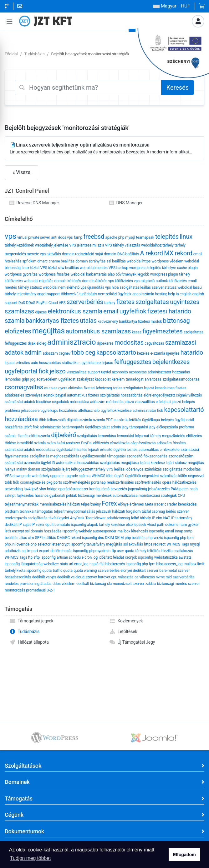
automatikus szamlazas (98, 331)
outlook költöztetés (171, 281)
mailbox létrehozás (133, 531)
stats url (67, 564)
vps (10, 236)
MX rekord (178, 253)
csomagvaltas (24, 387)
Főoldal (11, 54)
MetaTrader (154, 504)
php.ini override (17, 544)
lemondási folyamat (133, 436)
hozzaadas (181, 372)
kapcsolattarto (116, 352)
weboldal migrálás (39, 281)
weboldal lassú (189, 287)
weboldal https (139, 261)
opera (167, 482)
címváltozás (120, 443)
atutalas (51, 388)
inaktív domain (28, 469)
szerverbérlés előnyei (115, 571)
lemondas (13, 379)
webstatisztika (166, 557)
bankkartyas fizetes (52, 321)
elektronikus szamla (75, 311)
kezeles (143, 353)
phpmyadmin (100, 551)
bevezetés (119, 489)
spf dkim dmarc (35, 261)
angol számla (143, 294)
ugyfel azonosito (114, 372)
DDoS (31, 303)
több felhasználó (52, 420)
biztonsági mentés (172, 584)
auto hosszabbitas (46, 363)
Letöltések (123, 631)
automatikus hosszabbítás (77, 463)
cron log (91, 557)
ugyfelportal (21, 371)
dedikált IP (13, 525)
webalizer (51, 564)
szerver (183, 511)
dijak (32, 343)
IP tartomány (182, 518)
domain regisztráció (78, 254)
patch (184, 489)
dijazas (41, 312)
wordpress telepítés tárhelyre (153, 268)
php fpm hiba (152, 564)
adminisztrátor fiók (148, 411)
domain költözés (68, 281)
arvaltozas (153, 379)
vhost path (156, 525)
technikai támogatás (36, 511)
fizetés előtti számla (34, 436)
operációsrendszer (73, 489)
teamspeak (145, 237)
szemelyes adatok (40, 395)
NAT (166, 518)
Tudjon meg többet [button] (30, 858)
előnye (123, 504)
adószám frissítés (171, 443)
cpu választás (122, 577)
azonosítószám (181, 456)
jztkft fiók (31, 427)
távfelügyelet (59, 518)
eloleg (41, 343)
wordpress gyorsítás (21, 274)
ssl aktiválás (133, 544)
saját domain (106, 254)
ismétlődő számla (31, 443)
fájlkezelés (25, 496)
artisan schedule (70, 557)
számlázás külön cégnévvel (182, 476)
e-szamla (158, 353)
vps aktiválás (51, 254)
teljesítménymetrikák (22, 504)
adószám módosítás (107, 402)
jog (33, 379)
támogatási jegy (142, 427)
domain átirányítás (90, 261)
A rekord (152, 253)
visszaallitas (76, 372)
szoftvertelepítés (76, 482)
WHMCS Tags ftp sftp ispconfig (30, 557)
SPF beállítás (46, 538)
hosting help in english (173, 294)
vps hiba (112, 287)
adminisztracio (71, 342)
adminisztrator (159, 372)
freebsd (94, 237)
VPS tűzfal (49, 268)
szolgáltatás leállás (135, 287)
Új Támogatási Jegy (132, 642)
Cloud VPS (57, 303)
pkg (49, 482)
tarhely (110, 303)
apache (111, 237)
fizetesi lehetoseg (98, 388)
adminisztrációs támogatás (62, 427)
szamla (15, 321)
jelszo (58, 371)
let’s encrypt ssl (17, 531)
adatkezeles (14, 395)
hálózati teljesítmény (84, 504)
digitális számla (79, 420)
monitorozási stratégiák (158, 496)
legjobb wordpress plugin (158, 274)
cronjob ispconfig (139, 557)
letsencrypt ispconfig (69, 544)
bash (194, 489)
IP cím (157, 518)
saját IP (29, 525)
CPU (181, 496)
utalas (88, 321)
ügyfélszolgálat (97, 427)
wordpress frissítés (54, 274)
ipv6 (35, 489)
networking (14, 489)
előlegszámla (167, 427)
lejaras (108, 363)
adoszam (50, 353)
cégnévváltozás (143, 443)
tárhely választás (127, 245)
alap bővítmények (122, 274)
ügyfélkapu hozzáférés (59, 411)
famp (78, 237)
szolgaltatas (152, 302)
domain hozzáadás (46, 531)
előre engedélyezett (159, 395)
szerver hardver (98, 577)
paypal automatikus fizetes (77, 395)
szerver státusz (164, 287)
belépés (167, 420)
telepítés (167, 237)
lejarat (10, 363)
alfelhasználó (89, 411)
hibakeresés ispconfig (123, 564)
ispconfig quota (39, 571)
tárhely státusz (30, 287)
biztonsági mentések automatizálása (108, 496)
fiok (44, 371)
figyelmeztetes (162, 331)
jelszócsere (30, 411)
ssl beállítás (116, 261)
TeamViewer (96, 518)
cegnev (65, 353)
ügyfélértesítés (126, 450)
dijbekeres (105, 343)
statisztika (70, 363)
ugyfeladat (67, 379)
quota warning (85, 571)
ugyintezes (185, 302)
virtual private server (34, 237)
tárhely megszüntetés (168, 436)
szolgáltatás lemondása (97, 436)
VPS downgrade (18, 476)
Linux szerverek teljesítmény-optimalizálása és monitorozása (104, 149)
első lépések (136, 525)
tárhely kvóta (15, 571)
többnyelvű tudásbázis (79, 294)
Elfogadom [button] (184, 855)
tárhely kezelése (112, 525)
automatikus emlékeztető (159, 450)
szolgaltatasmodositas (181, 379)
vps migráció (144, 281)
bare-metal (168, 571)
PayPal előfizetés (95, 443)
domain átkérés (95, 281)
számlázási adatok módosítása (30, 450)
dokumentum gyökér (182, 525)
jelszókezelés (159, 489)
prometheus (36, 590)
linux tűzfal (30, 268)
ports (58, 482)
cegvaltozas (154, 343)
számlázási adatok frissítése (28, 402)
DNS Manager (126, 203)
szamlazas (19, 311)
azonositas (138, 372)
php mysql (127, 237)
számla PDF (103, 420)
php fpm (187, 538)
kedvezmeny (108, 322)
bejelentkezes (171, 362)
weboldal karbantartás (89, 274)
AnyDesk (77, 518)
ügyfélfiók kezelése (116, 411)
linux (186, 237)
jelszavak (104, 511)
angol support (48, 294)
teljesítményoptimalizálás (74, 511)
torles (118, 388)
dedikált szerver (146, 571)
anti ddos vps (62, 237)
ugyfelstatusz (90, 363)
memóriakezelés (53, 504)
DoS (22, 303)
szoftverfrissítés (148, 482)
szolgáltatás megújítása (120, 463)
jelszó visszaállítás (140, 402)
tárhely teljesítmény (20, 294)
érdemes (137, 504)
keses (136, 332)
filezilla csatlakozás (177, 551)
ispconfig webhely (77, 531)
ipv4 (27, 489)
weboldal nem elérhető (61, 287)
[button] (9, 21)
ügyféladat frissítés (72, 450)
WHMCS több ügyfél (108, 476)
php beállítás (135, 538)
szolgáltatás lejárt (55, 469)
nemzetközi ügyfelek (115, 294)
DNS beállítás (128, 254)
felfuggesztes (133, 362)
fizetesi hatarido (169, 311)
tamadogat (135, 379)
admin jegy (120, 427)
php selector (41, 544)
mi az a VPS (102, 245)
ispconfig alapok (84, 525)
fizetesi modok (150, 322)
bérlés (171, 511)
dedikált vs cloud (71, 577)
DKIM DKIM (114, 538)
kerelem (118, 379)
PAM (174, 489)
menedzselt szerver (128, 584)
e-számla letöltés (127, 420)
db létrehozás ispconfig (69, 551)
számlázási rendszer (63, 443)
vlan (43, 489)
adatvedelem (47, 379)
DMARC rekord (69, 538)
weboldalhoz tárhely (157, 245)
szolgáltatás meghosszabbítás (54, 456)
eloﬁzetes (18, 331)
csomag (158, 511)
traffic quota (63, 571)
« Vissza (21, 172)
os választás (145, 577)
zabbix (151, 584)
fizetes (125, 302)
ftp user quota (123, 551)
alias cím (27, 538)
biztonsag (176, 321)
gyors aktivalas (71, 388)
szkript (10, 496)
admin (33, 352)
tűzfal (146, 511)
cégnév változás (189, 395)
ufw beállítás (69, 268)
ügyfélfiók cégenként (142, 476)
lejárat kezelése (152, 463)
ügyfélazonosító (93, 456)
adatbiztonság (118, 518)
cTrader (171, 504)
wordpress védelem (168, 261)
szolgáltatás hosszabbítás (121, 395)
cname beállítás (62, 261)
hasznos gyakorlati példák (56, 496)
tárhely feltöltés (148, 551)
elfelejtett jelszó (168, 402)
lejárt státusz (176, 463)
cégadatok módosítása (71, 402)
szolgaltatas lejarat (139, 388)
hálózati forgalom (126, 511)
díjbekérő (64, 435)
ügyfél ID (48, 463)
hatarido (192, 352)
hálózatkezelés (184, 482)
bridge (52, 489)
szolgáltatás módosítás (182, 469)
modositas (129, 342)
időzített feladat (111, 557)
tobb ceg (83, 352)
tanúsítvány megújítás (104, 544)
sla (109, 584)
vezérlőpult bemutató (53, 525)
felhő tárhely (141, 518)
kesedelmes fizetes (171, 388)
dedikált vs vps (44, 577)
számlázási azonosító (22, 463)
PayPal (42, 303)
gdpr (26, 379)
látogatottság (31, 564)
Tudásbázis (35, 54)
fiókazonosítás (155, 456)
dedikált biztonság (91, 584)
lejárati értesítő (100, 450)
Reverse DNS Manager (34, 203)
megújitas (48, 331)
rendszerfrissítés (120, 482)
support (94, 372)
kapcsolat (103, 379)
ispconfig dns (93, 538)
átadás (46, 584)
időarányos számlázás (144, 469)
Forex (109, 503)
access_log (173, 564)
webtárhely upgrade (48, 476)
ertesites (23, 363)
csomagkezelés (33, 482)
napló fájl (97, 564)
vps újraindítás (92, 287)
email (111, 311)
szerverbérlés (85, 302)
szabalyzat (85, 379)
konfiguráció (99, 489)
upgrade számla (77, 476)
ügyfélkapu (151, 420)
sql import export (36, 551)
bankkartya (128, 322)
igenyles (173, 353)
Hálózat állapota (29, 642)
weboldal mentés (94, 268)
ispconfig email (162, 531)
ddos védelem (64, 584)
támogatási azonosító (125, 456)
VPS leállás (115, 469)
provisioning (30, 584)
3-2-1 (51, 590)
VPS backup (118, 268)
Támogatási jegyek (31, 621)
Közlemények (126, 621)
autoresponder (104, 531)
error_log (81, 564)
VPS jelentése (80, 245)
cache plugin (187, 268)
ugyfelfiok (133, 311)
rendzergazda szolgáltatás (26, 518)
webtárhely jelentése (52, 245)
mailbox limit (194, 564)
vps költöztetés (120, 281)
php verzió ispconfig (163, 538)
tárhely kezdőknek (19, 245)
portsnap (98, 482)
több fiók (12, 482)
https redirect (155, 544)
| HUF (172, 6)
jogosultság (138, 489)
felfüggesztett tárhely (88, 469)
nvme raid (164, 577)
